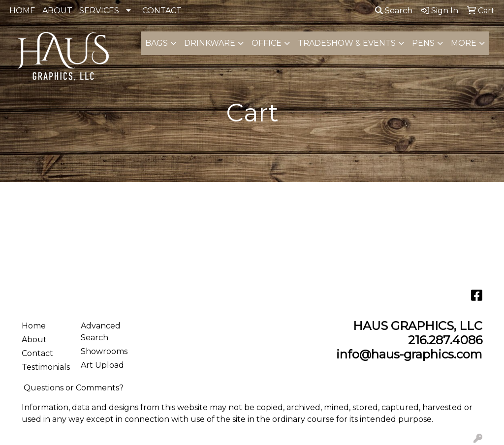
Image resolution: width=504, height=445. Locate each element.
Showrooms (104, 351)
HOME (22, 11)
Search (394, 11)
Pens (423, 43)
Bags (157, 43)
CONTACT (162, 11)
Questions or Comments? (74, 388)
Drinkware (210, 43)
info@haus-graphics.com (409, 354)
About (34, 340)
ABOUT (57, 11)
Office (267, 43)
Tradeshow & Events (347, 43)
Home (34, 326)
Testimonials (45, 367)
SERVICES (99, 11)
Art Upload (102, 365)
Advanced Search (101, 332)
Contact (37, 353)
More (464, 43)
